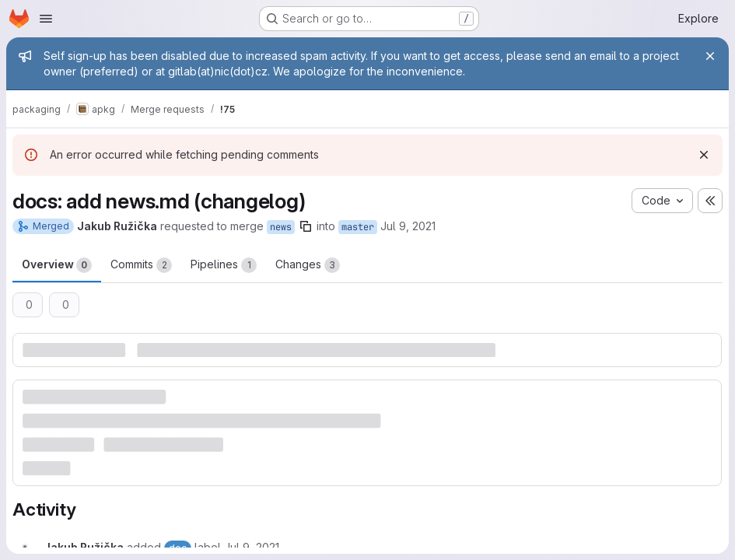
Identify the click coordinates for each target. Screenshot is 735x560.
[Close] (710, 56)
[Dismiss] (704, 155)
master (358, 227)
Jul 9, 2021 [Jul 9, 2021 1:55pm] (408, 226)
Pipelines (224, 265)
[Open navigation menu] (46, 19)
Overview (57, 265)
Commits (141, 265)
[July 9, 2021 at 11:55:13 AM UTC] (252, 547)
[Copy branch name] (306, 226)
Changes (308, 265)
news (281, 227)
